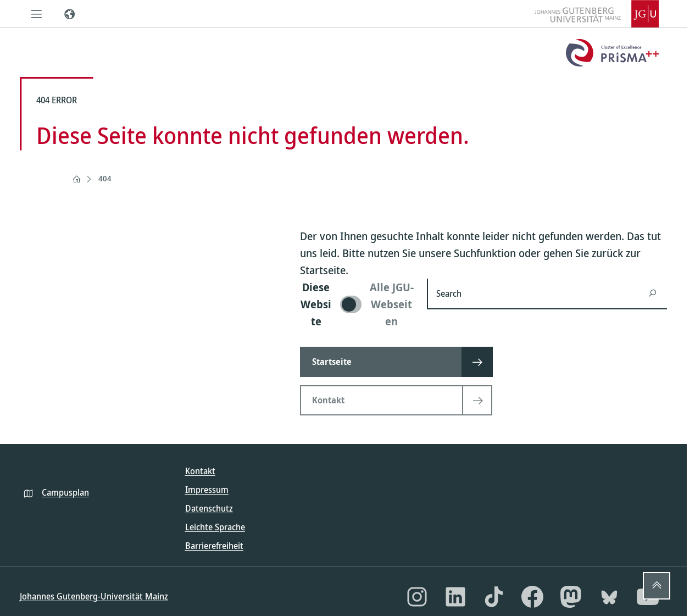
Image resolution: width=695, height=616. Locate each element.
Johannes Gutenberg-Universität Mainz (94, 596)
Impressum (207, 490)
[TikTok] (494, 597)
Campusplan (65, 492)
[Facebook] (532, 597)
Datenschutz (209, 508)
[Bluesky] (609, 597)
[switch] (357, 304)
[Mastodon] (571, 597)
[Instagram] (417, 597)
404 (105, 178)
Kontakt (200, 471)
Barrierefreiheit (214, 546)
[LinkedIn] (455, 597)
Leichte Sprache (215, 527)
